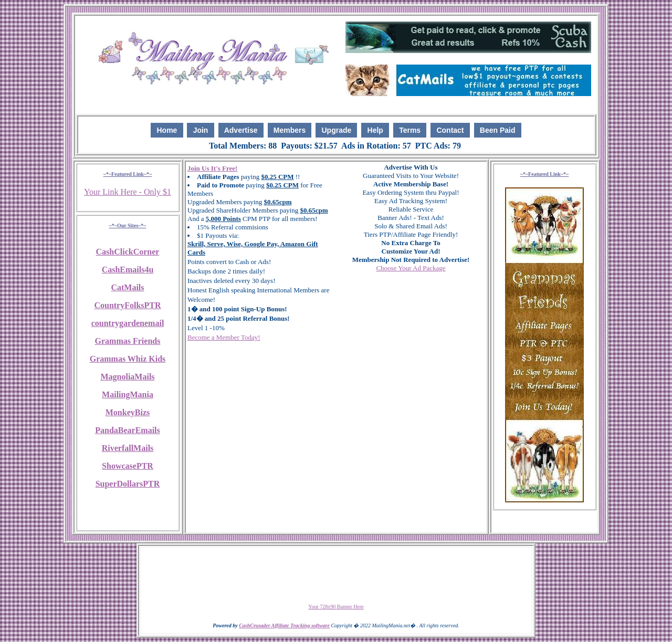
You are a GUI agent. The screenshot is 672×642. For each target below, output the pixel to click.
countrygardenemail (128, 323)
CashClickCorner (128, 252)
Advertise (241, 130)
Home (167, 130)
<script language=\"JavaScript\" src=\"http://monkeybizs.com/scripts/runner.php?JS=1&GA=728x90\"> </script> (336, 575)
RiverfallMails (128, 448)
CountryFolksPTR (127, 305)
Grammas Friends (128, 341)
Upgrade (337, 130)
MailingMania (128, 394)
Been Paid (498, 130)
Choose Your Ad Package (411, 268)
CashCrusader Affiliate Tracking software (284, 625)
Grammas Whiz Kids (128, 359)
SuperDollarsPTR (128, 484)
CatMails (127, 287)
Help (375, 130)
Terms (410, 130)
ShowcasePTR (128, 466)
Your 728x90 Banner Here (336, 607)
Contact (450, 130)
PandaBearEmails (128, 430)
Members (290, 130)
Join (201, 130)
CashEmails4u (128, 270)
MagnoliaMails (127, 377)
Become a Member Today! (224, 337)
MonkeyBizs (128, 412)
